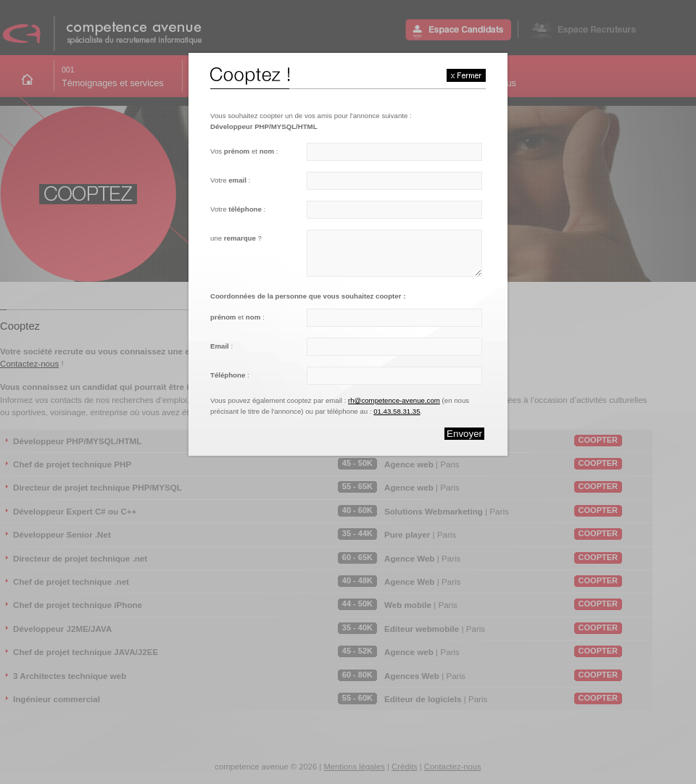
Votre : (230, 180)
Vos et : (244, 151)
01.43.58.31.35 (397, 411)
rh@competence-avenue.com (394, 400)
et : (237, 317)
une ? (236, 238)
